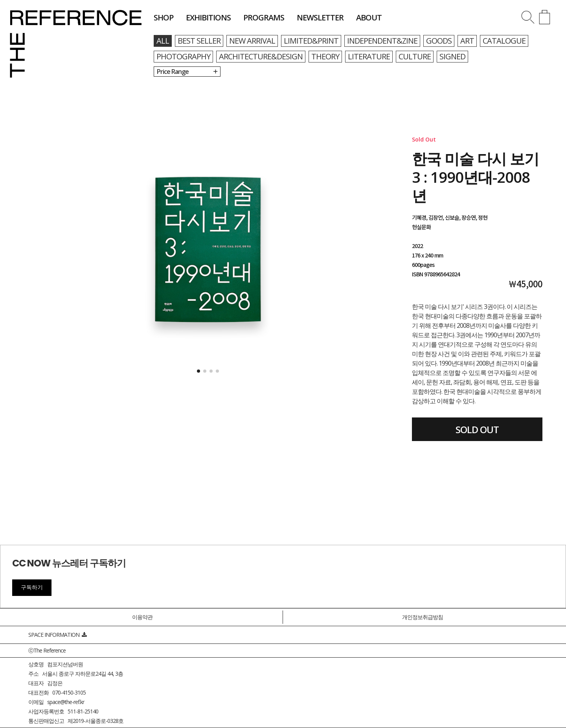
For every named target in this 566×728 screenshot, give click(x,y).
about (369, 17)
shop (164, 17)
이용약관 (142, 617)
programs (264, 17)
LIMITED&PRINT (311, 41)
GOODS (439, 41)
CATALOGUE (504, 41)
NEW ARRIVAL (252, 41)
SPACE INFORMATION (57, 635)
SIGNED (452, 56)
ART (467, 41)
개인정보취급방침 (423, 617)
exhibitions (208, 17)
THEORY (325, 56)
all (163, 41)
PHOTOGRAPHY (183, 56)
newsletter (320, 17)
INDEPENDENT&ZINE (382, 41)
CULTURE (415, 56)
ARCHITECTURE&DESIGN (261, 56)
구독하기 (32, 587)
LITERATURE (369, 56)
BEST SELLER (199, 41)
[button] (198, 371)
